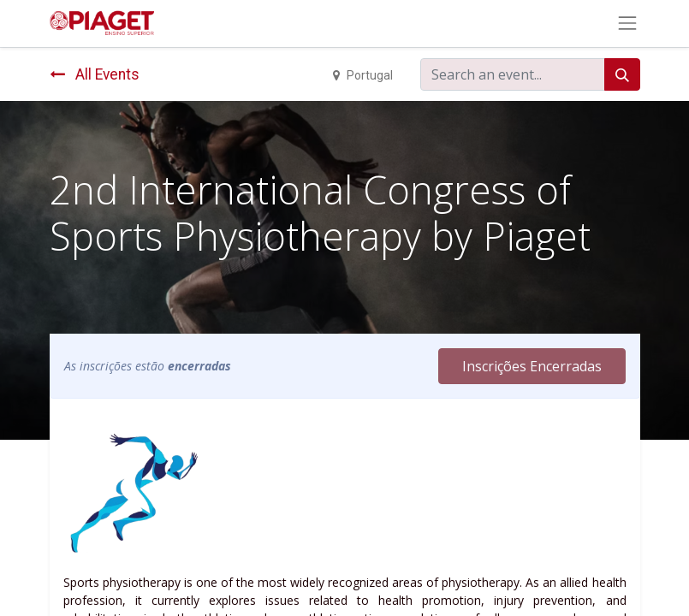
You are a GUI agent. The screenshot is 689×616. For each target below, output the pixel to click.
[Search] (622, 74)
